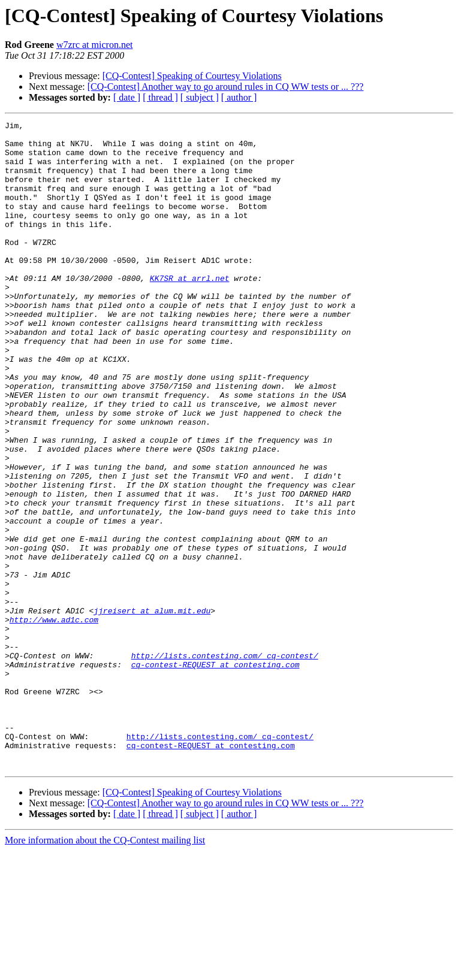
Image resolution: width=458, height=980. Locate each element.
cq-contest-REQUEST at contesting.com (216, 774)
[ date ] (127, 97)
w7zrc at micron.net (95, 45)
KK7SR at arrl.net (190, 310)
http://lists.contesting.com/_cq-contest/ (225, 763)
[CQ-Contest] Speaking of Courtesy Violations (192, 76)
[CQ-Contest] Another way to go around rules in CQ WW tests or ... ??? (226, 87)
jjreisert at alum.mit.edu (152, 709)
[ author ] (239, 97)
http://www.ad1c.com (54, 720)
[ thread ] (160, 97)
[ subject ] (200, 97)
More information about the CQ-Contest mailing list (105, 970)
